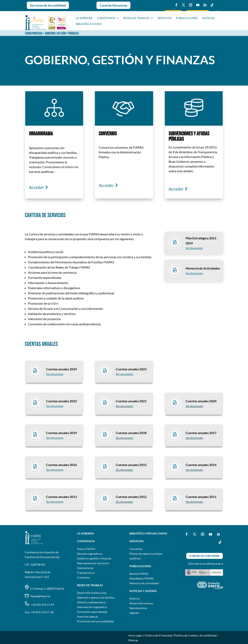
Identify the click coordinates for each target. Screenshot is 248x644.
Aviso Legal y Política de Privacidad (150, 635)
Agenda (134, 613)
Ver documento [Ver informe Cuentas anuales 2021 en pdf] (124, 406)
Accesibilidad (208, 635)
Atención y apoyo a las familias (96, 597)
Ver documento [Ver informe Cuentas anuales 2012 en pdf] (124, 502)
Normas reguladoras (90, 554)
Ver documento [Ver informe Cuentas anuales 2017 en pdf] (194, 438)
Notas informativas (141, 603)
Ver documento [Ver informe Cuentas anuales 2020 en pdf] (194, 406)
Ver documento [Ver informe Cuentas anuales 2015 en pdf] (124, 470)
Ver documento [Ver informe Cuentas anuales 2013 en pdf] (55, 502)
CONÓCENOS (106, 18)
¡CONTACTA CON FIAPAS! (205, 556)
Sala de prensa (138, 608)
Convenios (84, 577)
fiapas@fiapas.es (38, 596)
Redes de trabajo (136, 18)
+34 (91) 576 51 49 (39, 605)
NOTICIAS (208, 18)
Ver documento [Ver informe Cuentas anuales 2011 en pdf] (194, 502)
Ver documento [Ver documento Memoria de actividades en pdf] (194, 273)
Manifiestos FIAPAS (142, 578)
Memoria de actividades (144, 583)
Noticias (135, 598)
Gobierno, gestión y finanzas (94, 558)
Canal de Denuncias (113, 5)
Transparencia (86, 573)
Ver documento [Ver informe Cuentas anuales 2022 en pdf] (55, 406)
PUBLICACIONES (187, 18)
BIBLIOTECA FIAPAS (89, 24)
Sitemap (133, 640)
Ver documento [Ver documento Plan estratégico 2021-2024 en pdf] (194, 248)
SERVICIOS (165, 18)
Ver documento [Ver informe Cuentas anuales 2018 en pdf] (124, 438)
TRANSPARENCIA (34, 33)
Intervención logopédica (92, 607)
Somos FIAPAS (86, 549)
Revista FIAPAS (139, 574)
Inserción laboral (87, 617)
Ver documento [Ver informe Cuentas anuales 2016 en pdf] (55, 470)
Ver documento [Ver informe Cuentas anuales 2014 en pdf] (194, 470)
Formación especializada (92, 612)
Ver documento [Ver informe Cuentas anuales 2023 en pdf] (55, 374)
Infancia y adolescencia (91, 602)
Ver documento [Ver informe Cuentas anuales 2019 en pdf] (55, 438)
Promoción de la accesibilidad (96, 621)
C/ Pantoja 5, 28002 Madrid (44, 589)
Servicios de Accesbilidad (48, 5)
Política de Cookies (186, 635)
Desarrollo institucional (92, 593)
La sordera (84, 18)
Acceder (37, 187)
